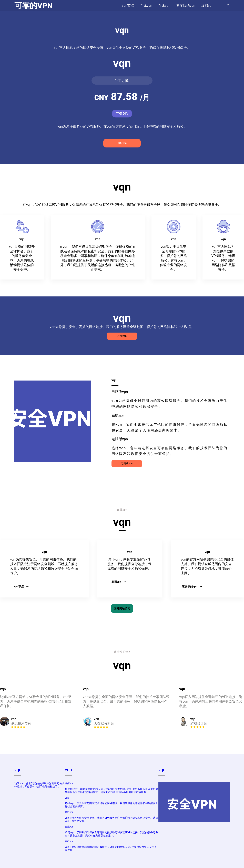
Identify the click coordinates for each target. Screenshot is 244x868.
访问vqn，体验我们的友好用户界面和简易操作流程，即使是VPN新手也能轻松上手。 (39, 785)
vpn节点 (21, 586)
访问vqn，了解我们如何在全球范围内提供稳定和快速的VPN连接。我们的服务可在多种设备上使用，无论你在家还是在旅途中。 (111, 834)
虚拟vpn (122, 143)
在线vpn (122, 336)
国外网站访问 (122, 608)
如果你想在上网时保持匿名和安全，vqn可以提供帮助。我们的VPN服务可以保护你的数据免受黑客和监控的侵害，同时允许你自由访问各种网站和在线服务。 (111, 791)
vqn (18, 770)
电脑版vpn (127, 463)
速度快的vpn (192, 586)
